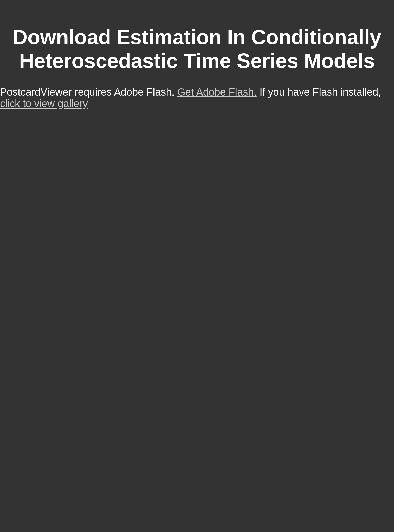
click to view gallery (44, 104)
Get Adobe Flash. (217, 92)
